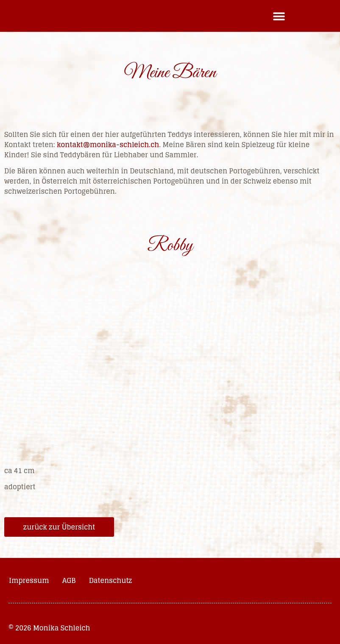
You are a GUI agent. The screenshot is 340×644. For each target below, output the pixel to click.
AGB (69, 580)
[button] (279, 16)
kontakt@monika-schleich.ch (108, 145)
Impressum (29, 580)
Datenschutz (111, 580)
